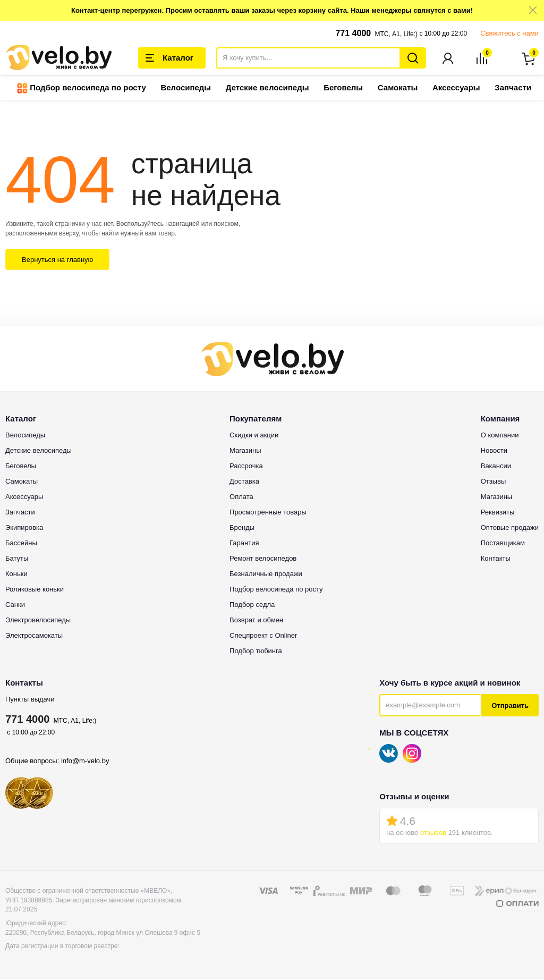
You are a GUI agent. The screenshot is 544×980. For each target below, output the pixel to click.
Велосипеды (186, 88)
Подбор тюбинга (256, 652)
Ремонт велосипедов (263, 559)
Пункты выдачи (30, 700)
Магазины (245, 451)
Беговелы (343, 88)
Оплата (241, 498)
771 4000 (353, 33)
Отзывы (494, 482)
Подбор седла (252, 606)
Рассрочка (246, 467)
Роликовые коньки (35, 590)
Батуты (17, 559)
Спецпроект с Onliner (263, 636)
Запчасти (513, 88)
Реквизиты (498, 513)
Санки (15, 606)
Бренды (242, 529)
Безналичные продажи (266, 575)
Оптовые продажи (510, 529)
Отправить (510, 707)
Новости (494, 451)
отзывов (433, 834)
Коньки (16, 575)
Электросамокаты (34, 636)
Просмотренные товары (268, 513)
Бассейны (21, 544)
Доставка (244, 482)
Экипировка (24, 529)
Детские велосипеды (267, 88)
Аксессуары (456, 88)
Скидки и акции (254, 436)
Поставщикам (503, 544)
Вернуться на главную (57, 261)
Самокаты (398, 88)
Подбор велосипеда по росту (82, 89)
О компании (500, 436)
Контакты (496, 559)
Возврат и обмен (256, 621)
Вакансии (496, 467)
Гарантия (244, 544)
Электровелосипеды (38, 621)
